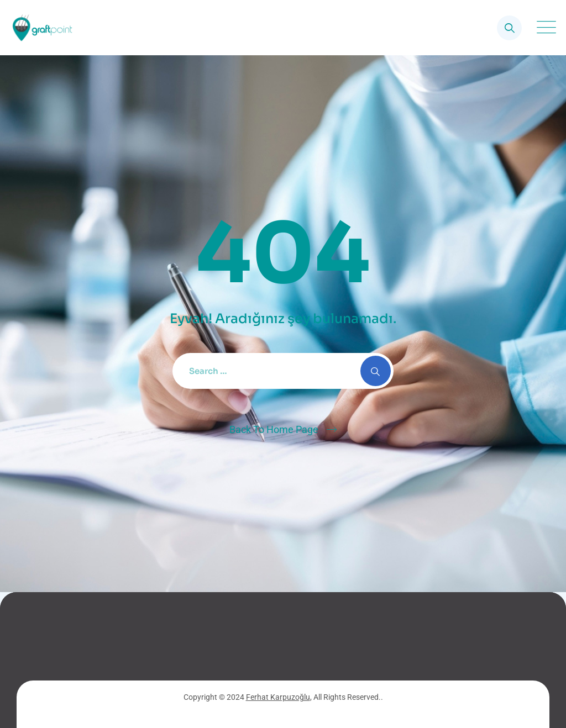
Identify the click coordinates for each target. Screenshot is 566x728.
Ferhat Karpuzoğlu (278, 697)
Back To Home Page (274, 429)
